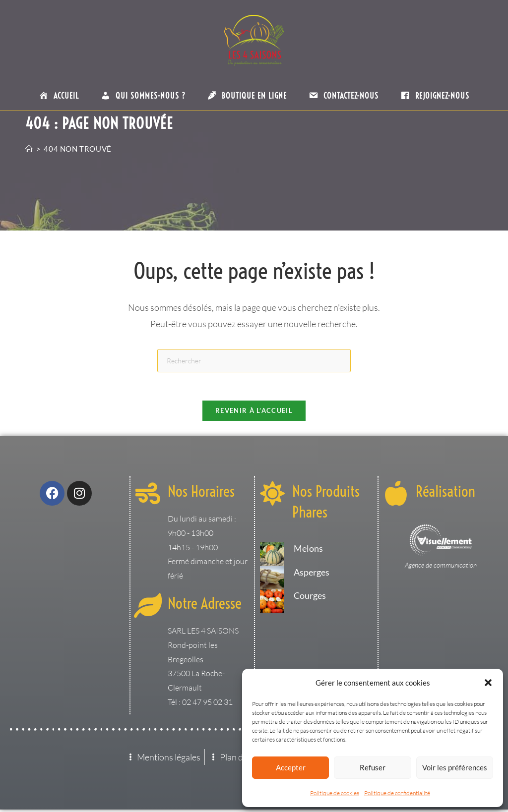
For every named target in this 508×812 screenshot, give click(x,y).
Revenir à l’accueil (254, 412)
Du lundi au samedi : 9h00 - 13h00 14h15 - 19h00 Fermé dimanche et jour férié (208, 549)
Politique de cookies (335, 793)
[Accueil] (29, 149)
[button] (488, 683)
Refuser (373, 767)
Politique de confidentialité (397, 793)
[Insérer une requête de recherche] (254, 361)
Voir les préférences (455, 767)
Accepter (291, 767)
